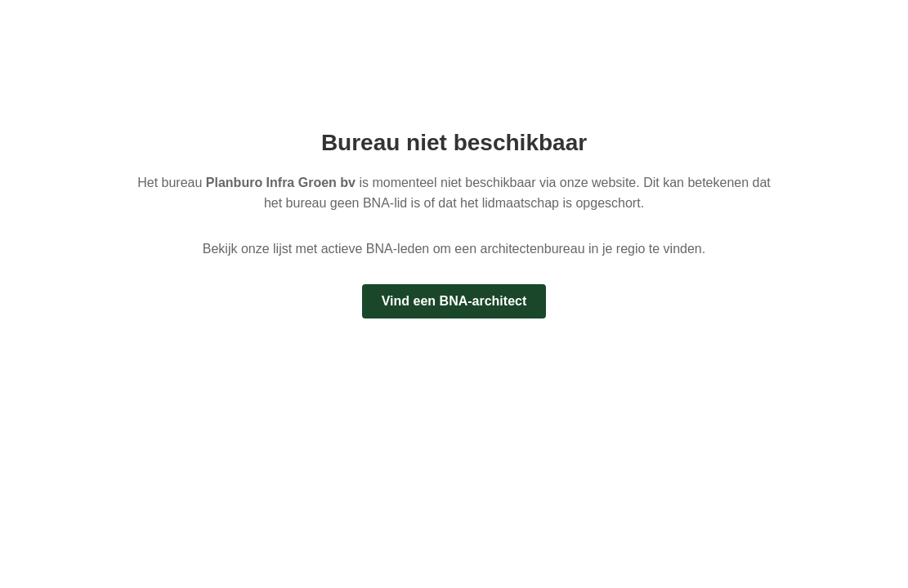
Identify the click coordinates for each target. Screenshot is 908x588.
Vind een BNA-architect (454, 301)
